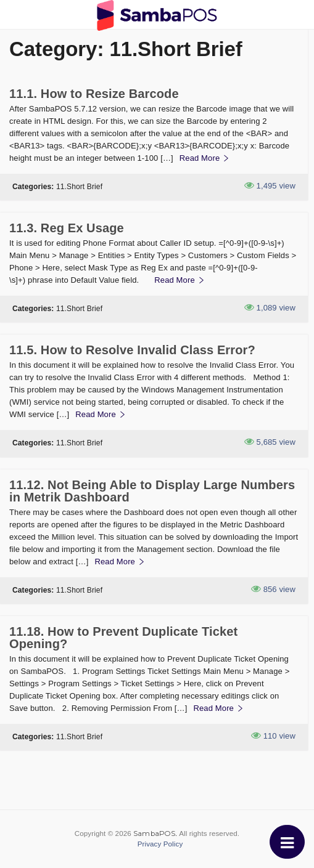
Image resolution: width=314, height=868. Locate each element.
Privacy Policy (160, 844)
